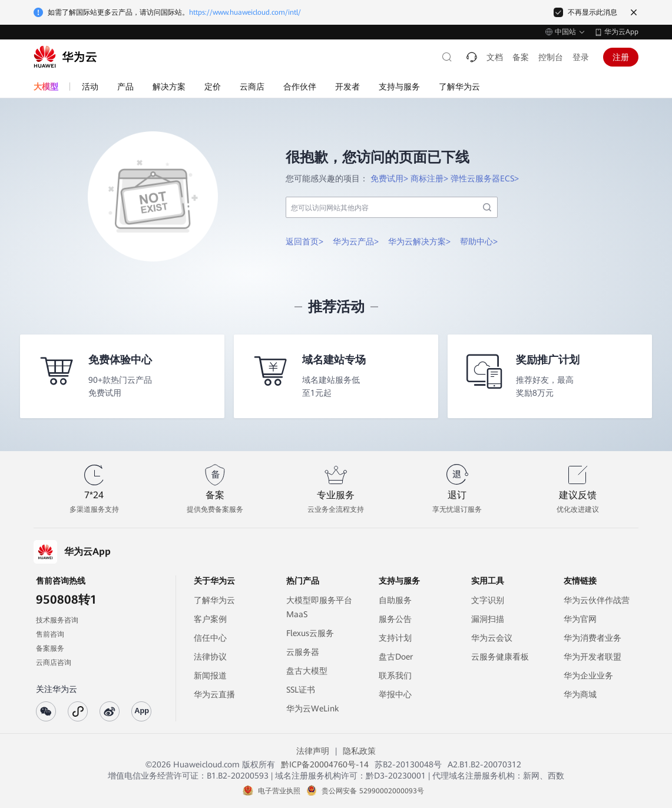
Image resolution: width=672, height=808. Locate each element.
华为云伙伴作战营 (597, 600)
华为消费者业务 (592, 638)
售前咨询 (50, 634)
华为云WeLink (312, 708)
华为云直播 (214, 694)
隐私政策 (359, 751)
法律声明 (313, 751)
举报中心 (395, 694)
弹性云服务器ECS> (485, 178)
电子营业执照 (279, 791)
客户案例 (210, 619)
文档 (495, 57)
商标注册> (429, 178)
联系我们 (395, 675)
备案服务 (50, 648)
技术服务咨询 (57, 620)
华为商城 (580, 694)
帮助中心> (479, 241)
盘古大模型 (307, 671)
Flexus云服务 (310, 633)
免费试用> (389, 178)
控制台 (551, 57)
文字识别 (488, 600)
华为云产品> (356, 241)
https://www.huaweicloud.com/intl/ (245, 12)
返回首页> (304, 241)
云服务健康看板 (500, 657)
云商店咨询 (54, 663)
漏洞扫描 (488, 619)
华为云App (621, 32)
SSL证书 (301, 690)
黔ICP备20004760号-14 (325, 764)
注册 (621, 57)
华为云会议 (492, 638)
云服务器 (303, 652)
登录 (581, 57)
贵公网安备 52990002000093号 (373, 791)
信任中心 (210, 638)
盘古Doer (396, 657)
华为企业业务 (588, 675)
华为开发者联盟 (592, 657)
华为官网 (580, 619)
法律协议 (210, 657)
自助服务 (395, 600)
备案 (521, 57)
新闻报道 (210, 675)
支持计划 (395, 638)
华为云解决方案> (419, 241)
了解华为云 (214, 600)
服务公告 (395, 619)
